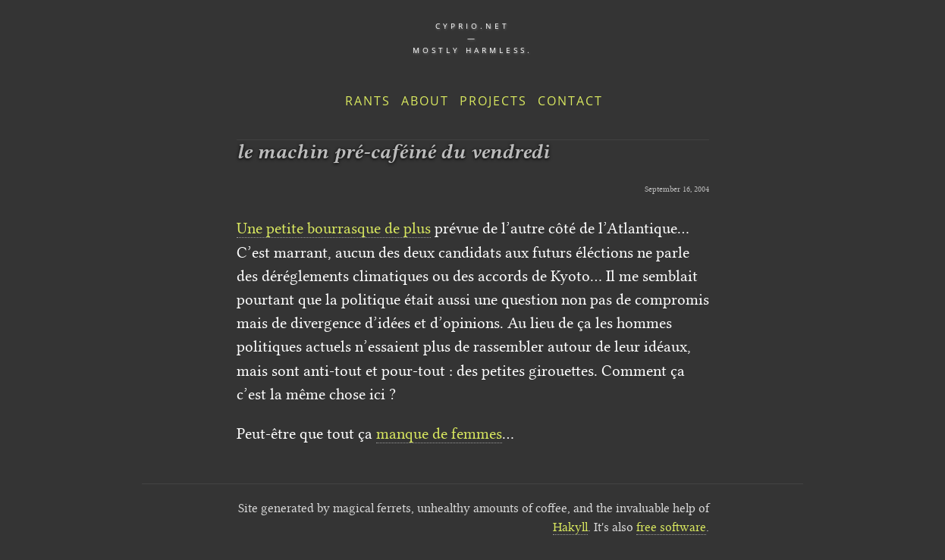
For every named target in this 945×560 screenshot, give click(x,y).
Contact (570, 101)
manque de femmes (439, 433)
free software (671, 527)
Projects (493, 101)
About (425, 101)
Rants (368, 101)
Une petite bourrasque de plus (334, 228)
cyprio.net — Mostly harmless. (472, 38)
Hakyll (570, 527)
